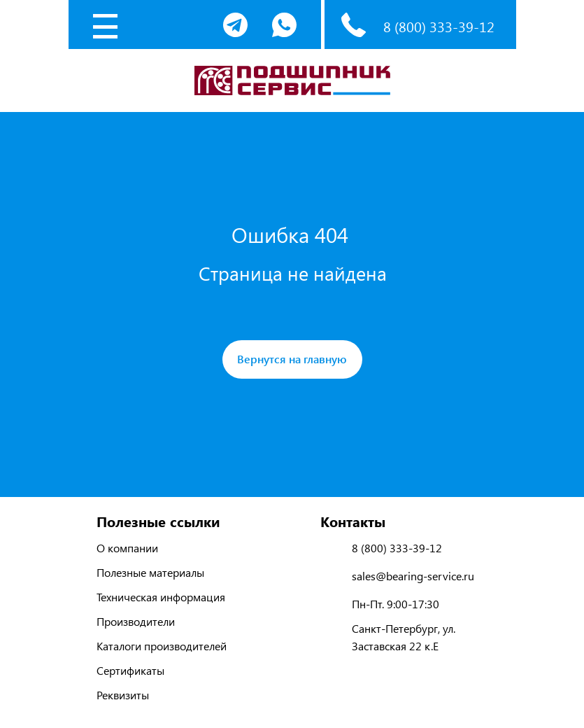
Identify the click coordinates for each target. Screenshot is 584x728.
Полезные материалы (150, 572)
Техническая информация (161, 597)
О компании (127, 548)
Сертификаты (130, 670)
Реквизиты (123, 695)
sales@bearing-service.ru (413, 576)
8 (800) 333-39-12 (439, 26)
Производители (136, 621)
